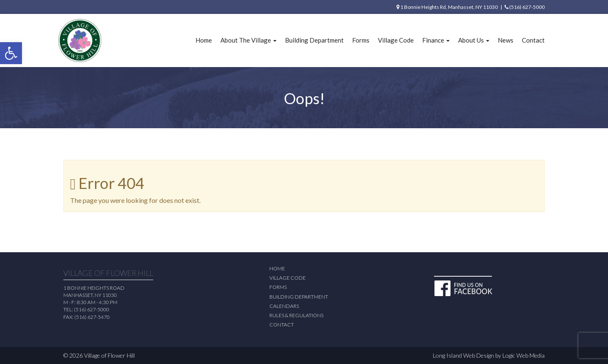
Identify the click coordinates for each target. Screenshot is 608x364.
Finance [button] (436, 40)
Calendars (284, 306)
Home (204, 40)
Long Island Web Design (463, 355)
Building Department (314, 40)
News (506, 40)
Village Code (396, 40)
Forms (361, 40)
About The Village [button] (248, 40)
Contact (533, 40)
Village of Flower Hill (109, 355)
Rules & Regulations (296, 315)
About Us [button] (474, 40)
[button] (11, 53)
